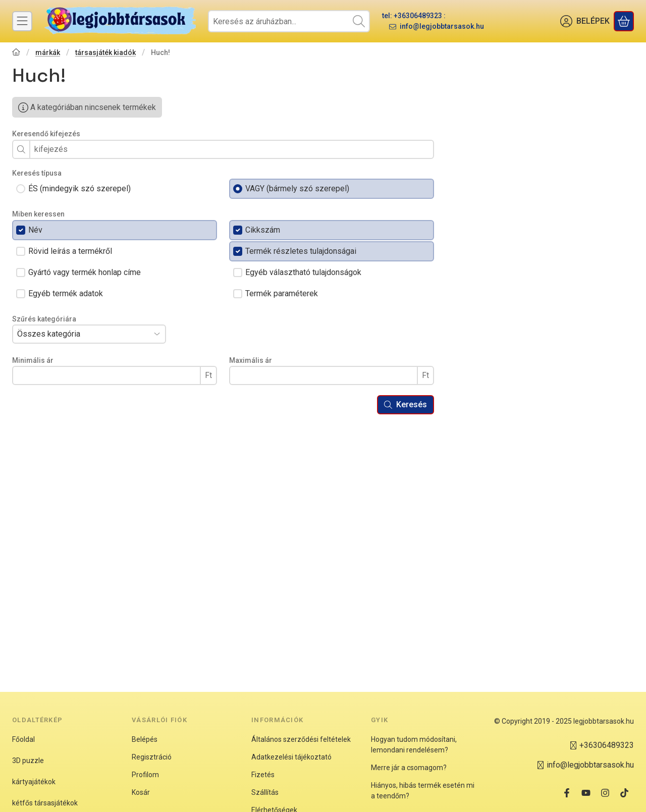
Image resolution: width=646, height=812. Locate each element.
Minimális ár (33, 360)
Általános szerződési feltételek (301, 739)
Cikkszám (263, 230)
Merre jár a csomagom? (409, 768)
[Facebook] (567, 793)
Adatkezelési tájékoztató (291, 757)
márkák (48, 52)
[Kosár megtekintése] (624, 21)
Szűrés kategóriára (44, 319)
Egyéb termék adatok (66, 293)
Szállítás (265, 792)
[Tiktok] (624, 793)
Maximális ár (251, 360)
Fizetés (263, 775)
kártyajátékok (34, 782)
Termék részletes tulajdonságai (301, 251)
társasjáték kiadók (105, 52)
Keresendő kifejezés (46, 134)
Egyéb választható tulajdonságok (303, 272)
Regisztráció (152, 757)
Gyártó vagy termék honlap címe (85, 272)
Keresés (406, 404)
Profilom (145, 775)
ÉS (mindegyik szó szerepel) (79, 188)
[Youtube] (586, 793)
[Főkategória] (16, 53)
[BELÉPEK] (585, 21)
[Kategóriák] (22, 21)
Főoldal (23, 739)
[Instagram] (605, 793)
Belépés (145, 739)
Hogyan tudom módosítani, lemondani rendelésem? (414, 745)
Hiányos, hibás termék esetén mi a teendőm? (423, 791)
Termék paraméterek (282, 293)
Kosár (141, 792)
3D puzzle (28, 761)
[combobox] (289, 21)
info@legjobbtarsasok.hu (442, 26)
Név (35, 230)
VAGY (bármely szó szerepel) (297, 188)
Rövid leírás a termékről (70, 251)
